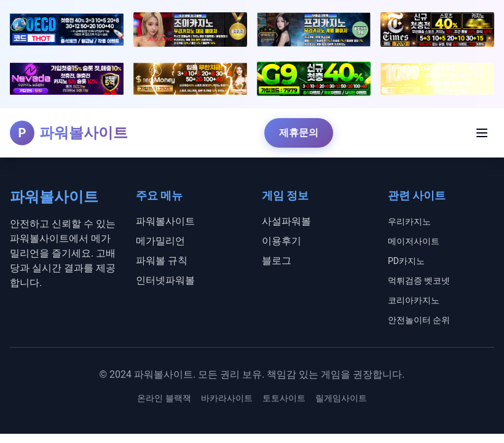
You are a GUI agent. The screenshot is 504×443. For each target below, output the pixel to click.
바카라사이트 (227, 398)
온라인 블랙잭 (164, 398)
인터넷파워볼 (165, 280)
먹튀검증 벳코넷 (419, 281)
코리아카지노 (414, 300)
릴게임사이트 (341, 398)
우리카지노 (409, 221)
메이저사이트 (414, 241)
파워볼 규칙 (162, 261)
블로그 (277, 261)
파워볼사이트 (165, 221)
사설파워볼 (286, 221)
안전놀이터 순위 (419, 320)
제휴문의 (299, 133)
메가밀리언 (160, 241)
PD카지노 (406, 261)
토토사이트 (284, 398)
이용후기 (282, 241)
